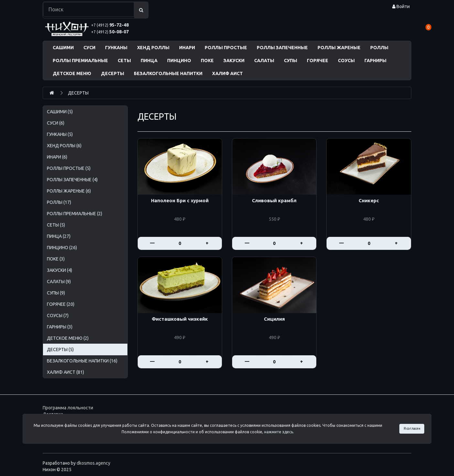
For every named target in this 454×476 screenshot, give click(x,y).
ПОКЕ (207, 61)
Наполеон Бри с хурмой (180, 201)
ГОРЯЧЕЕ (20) (61, 304)
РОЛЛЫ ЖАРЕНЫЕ (339, 48)
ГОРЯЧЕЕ (318, 61)
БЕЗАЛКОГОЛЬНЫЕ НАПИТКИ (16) (82, 361)
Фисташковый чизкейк (180, 319)
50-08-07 (110, 32)
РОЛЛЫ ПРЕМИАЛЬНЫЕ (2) (75, 214)
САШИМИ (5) (60, 112)
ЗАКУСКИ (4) (59, 270)
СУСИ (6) (56, 123)
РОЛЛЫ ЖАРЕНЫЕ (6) (69, 191)
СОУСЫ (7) (58, 315)
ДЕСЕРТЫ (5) (60, 349)
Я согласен (412, 428)
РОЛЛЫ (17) (59, 202)
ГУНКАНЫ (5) (60, 134)
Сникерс (369, 201)
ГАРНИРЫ (375, 61)
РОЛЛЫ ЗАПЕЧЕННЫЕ (282, 48)
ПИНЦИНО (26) (62, 248)
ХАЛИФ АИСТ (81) (65, 372)
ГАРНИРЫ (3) (60, 327)
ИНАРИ (187, 48)
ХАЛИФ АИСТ (227, 73)
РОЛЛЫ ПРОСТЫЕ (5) (69, 168)
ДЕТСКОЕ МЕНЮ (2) (68, 338)
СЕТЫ (124, 61)
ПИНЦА (149, 61)
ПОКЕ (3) (56, 259)
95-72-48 (110, 25)
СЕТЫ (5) (56, 225)
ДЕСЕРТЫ (113, 73)
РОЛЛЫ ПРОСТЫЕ (226, 48)
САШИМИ (63, 48)
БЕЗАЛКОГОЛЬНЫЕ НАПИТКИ (168, 73)
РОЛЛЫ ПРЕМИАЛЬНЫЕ (80, 61)
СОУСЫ (346, 61)
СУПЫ (291, 61)
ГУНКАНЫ (116, 48)
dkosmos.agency (93, 463)
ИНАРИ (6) (57, 157)
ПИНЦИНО (179, 61)
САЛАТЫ (264, 61)
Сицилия (274, 319)
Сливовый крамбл (274, 201)
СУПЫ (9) (56, 293)
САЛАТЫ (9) (59, 282)
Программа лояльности (68, 408)
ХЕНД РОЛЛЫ (153, 48)
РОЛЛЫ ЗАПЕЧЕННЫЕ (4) (72, 180)
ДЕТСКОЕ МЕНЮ (72, 73)
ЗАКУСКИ (234, 61)
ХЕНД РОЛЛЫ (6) (64, 146)
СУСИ (89, 48)
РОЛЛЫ (379, 48)
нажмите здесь (279, 432)
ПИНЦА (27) (59, 236)
